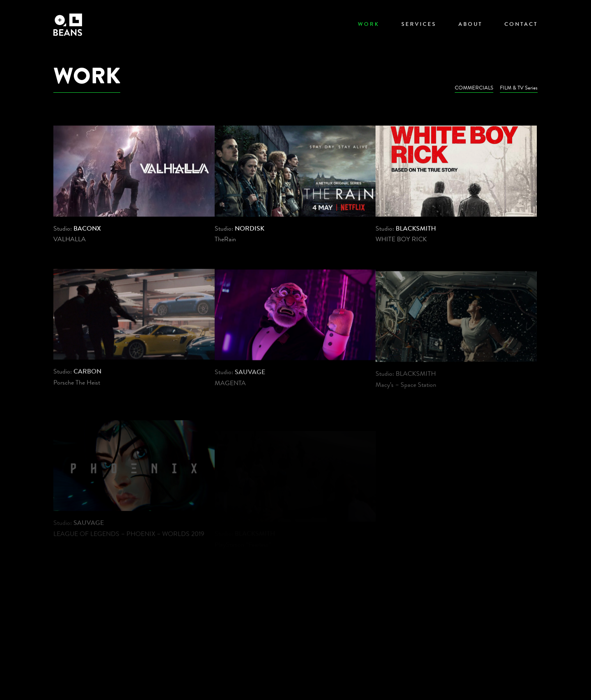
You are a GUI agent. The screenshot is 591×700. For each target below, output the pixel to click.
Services (419, 25)
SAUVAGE (250, 377)
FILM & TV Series (519, 88)
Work (369, 25)
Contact (521, 25)
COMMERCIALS (474, 88)
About (470, 25)
